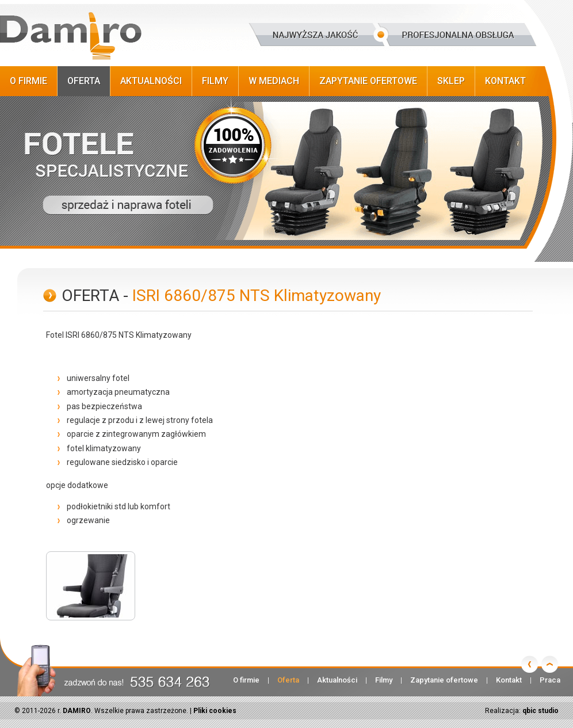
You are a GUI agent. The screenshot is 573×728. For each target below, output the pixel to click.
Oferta (84, 81)
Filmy (215, 81)
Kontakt (505, 81)
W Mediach (274, 81)
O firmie (28, 81)
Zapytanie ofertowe (368, 81)
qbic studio (540, 711)
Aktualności (151, 81)
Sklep (451, 81)
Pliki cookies (215, 711)
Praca (550, 680)
